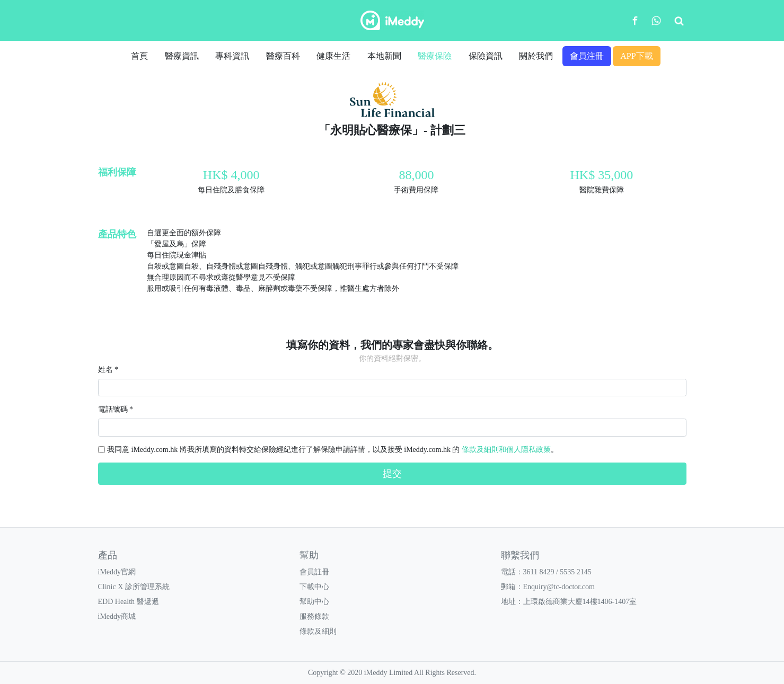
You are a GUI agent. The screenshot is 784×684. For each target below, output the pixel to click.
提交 (392, 474)
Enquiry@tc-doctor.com (559, 587)
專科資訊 (232, 56)
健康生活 (333, 56)
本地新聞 (384, 56)
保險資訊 (486, 56)
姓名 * (108, 370)
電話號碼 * (116, 409)
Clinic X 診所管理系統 (134, 587)
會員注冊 (587, 56)
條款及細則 (318, 631)
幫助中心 (314, 602)
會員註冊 (314, 572)
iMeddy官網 (117, 572)
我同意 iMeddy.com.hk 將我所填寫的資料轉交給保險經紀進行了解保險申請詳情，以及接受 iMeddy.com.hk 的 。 (333, 450)
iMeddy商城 (117, 616)
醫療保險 (435, 56)
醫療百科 (283, 56)
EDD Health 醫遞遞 (129, 602)
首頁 (139, 56)
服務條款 (314, 616)
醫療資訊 (182, 56)
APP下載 (636, 56)
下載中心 (314, 587)
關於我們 (536, 56)
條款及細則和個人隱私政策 (506, 450)
